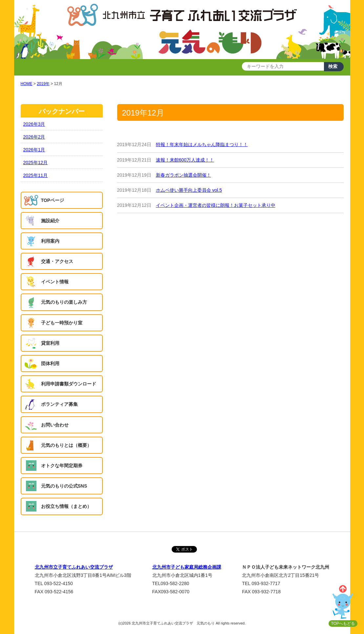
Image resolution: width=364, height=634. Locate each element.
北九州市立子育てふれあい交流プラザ (74, 567)
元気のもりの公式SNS (64, 486)
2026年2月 (34, 137)
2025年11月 (36, 175)
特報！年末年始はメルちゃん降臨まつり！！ (202, 144)
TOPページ (53, 200)
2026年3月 (34, 124)
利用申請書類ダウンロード (69, 384)
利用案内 (50, 241)
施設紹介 (50, 221)
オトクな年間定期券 (62, 466)
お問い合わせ (55, 425)
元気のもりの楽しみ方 (64, 302)
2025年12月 (36, 163)
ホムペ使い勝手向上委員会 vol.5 (189, 190)
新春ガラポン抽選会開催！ (183, 175)
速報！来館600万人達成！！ (185, 160)
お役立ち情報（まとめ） (66, 506)
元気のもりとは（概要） (66, 445)
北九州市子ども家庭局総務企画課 (187, 567)
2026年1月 (34, 150)
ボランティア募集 (59, 404)
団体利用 (50, 363)
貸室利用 (50, 343)
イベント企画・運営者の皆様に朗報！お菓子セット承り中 (216, 205)
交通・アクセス (57, 261)
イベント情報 (55, 282)
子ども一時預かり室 (62, 323)
